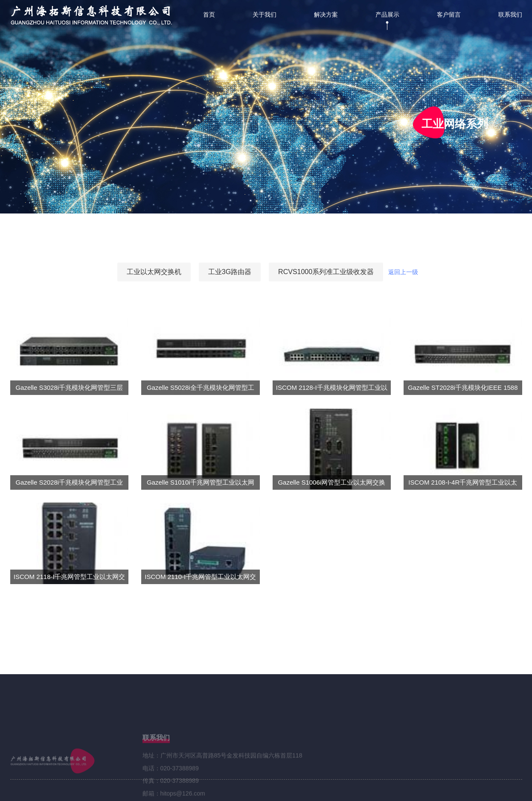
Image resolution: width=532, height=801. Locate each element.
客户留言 (449, 15)
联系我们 (510, 15)
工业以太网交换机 (154, 272)
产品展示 (387, 15)
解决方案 (326, 15)
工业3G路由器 (230, 272)
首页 (209, 15)
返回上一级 (403, 272)
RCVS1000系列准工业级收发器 (326, 272)
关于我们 (265, 15)
